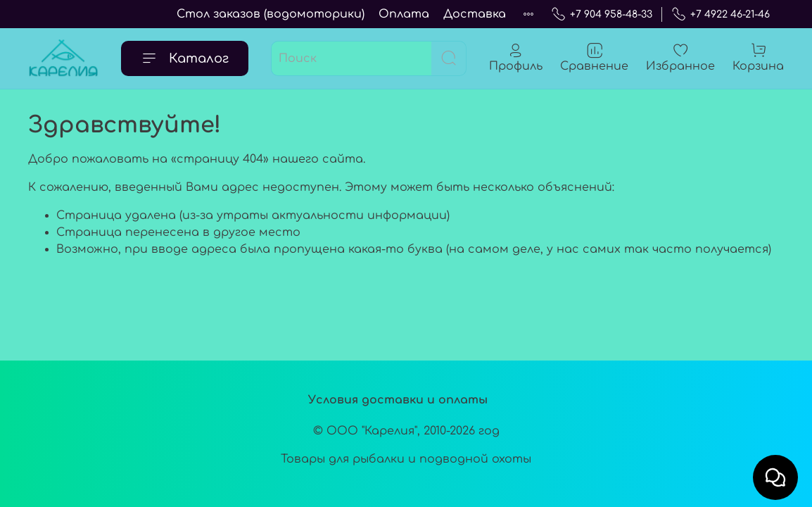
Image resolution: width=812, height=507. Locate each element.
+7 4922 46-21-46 (721, 14)
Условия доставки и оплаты (398, 400)
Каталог (185, 58)
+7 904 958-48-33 (602, 14)
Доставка (475, 14)
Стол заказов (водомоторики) (271, 14)
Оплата (404, 14)
